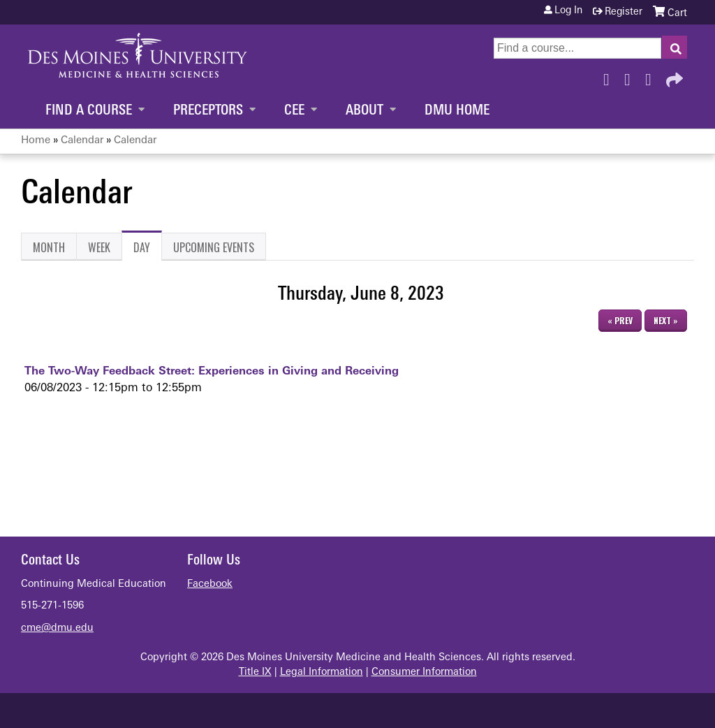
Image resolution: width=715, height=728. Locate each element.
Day (148, 250)
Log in (568, 11)
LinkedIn (652, 76)
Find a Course (89, 111)
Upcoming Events (214, 247)
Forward (673, 76)
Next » (666, 320)
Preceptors (208, 111)
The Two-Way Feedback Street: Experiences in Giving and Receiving (212, 372)
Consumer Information (424, 672)
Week (99, 247)
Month (49, 247)
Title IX (255, 672)
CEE (294, 111)
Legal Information (322, 672)
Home (36, 141)
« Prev (620, 320)
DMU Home (457, 111)
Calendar (82, 141)
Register (624, 12)
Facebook (610, 76)
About (364, 111)
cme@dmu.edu (57, 628)
